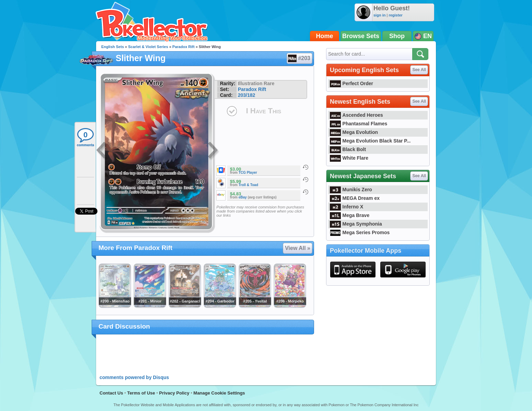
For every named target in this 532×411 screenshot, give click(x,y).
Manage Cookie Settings (219, 393)
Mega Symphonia (356, 224)
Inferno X (346, 207)
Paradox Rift (183, 47)
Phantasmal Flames (358, 124)
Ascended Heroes (356, 115)
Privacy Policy (174, 393)
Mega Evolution (354, 132)
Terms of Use (141, 393)
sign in (379, 15)
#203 (299, 58)
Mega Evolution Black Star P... (370, 141)
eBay (243, 197)
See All (419, 70)
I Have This (264, 111)
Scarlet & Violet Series (148, 47)
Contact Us (111, 393)
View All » (298, 248)
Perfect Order (351, 83)
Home (325, 36)
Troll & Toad (248, 185)
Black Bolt (348, 149)
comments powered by (134, 377)
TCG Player (248, 173)
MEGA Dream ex (355, 198)
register (395, 15)
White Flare (349, 158)
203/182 (247, 95)
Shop (397, 36)
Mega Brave (350, 215)
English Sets (113, 47)
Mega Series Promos (360, 232)
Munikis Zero (351, 190)
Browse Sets (361, 36)
